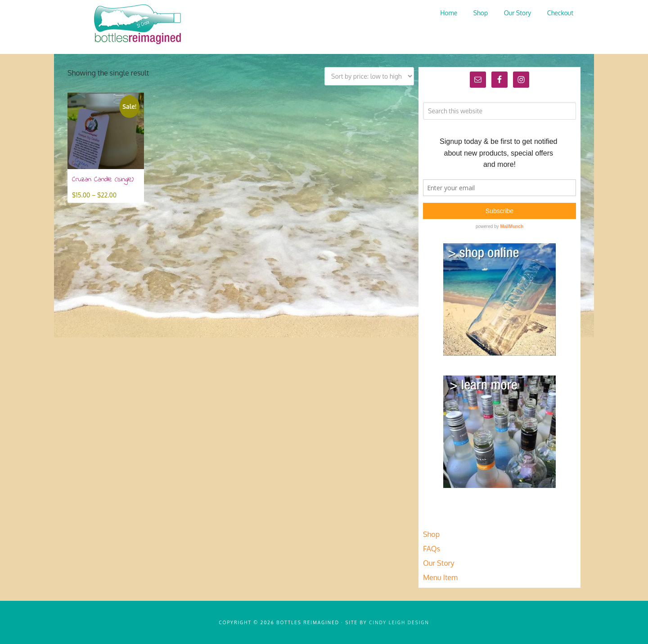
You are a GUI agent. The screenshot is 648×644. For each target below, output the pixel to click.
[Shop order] (369, 76)
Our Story (439, 563)
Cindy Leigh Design (399, 622)
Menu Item (440, 577)
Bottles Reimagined (135, 25)
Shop (431, 534)
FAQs (432, 549)
